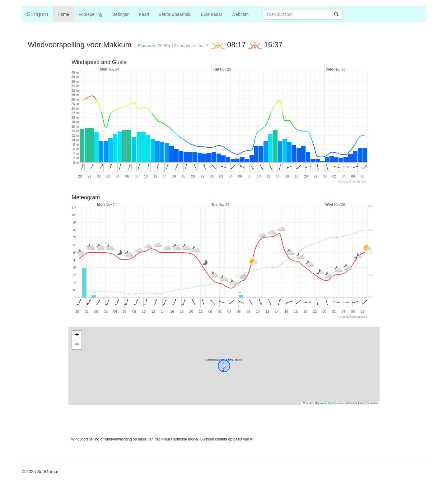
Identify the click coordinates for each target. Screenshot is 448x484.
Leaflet (308, 403)
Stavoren (146, 46)
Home (63, 14)
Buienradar (212, 14)
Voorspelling (90, 14)
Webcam (240, 14)
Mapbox (374, 403)
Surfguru (37, 14)
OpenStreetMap (336, 403)
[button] (224, 366)
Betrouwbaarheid (175, 14)
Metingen (121, 14)
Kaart (144, 14)
